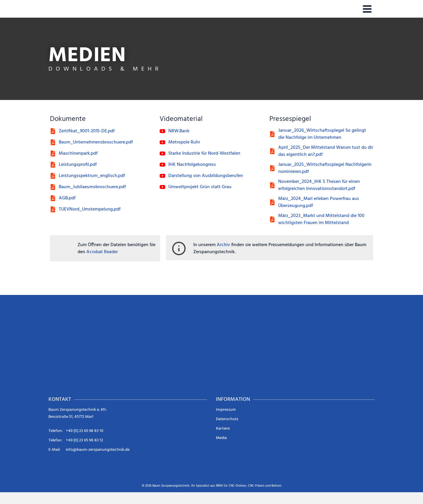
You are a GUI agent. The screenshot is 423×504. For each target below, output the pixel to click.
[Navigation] (367, 9)
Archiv (223, 245)
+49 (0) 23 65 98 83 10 (85, 431)
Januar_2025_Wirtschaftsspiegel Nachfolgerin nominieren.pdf (325, 168)
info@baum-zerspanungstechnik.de (98, 450)
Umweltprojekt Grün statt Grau (200, 187)
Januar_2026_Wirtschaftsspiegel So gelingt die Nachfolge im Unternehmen (322, 134)
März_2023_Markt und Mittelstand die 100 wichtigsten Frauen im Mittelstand (321, 219)
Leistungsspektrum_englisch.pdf (92, 176)
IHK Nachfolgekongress (192, 165)
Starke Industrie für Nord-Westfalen (204, 153)
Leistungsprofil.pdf (78, 165)
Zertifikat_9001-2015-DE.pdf (87, 131)
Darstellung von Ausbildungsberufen (206, 176)
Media (221, 438)
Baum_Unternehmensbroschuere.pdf (96, 142)
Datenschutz (227, 419)
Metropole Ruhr (184, 142)
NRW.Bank (179, 131)
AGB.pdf (67, 198)
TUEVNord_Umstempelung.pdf (90, 209)
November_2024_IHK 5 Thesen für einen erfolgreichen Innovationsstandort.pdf (319, 185)
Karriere (223, 429)
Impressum (226, 410)
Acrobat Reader (102, 252)
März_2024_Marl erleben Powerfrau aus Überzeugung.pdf (319, 202)
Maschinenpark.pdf (78, 153)
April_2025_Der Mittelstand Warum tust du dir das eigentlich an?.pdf (326, 151)
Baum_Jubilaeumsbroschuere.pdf (92, 187)
